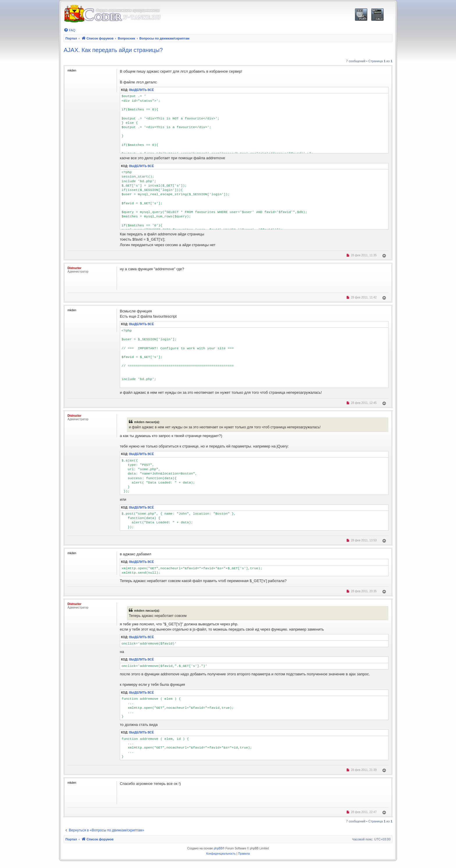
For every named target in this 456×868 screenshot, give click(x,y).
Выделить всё (141, 90)
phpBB (218, 848)
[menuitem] (70, 30)
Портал (71, 38)
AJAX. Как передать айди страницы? (113, 50)
